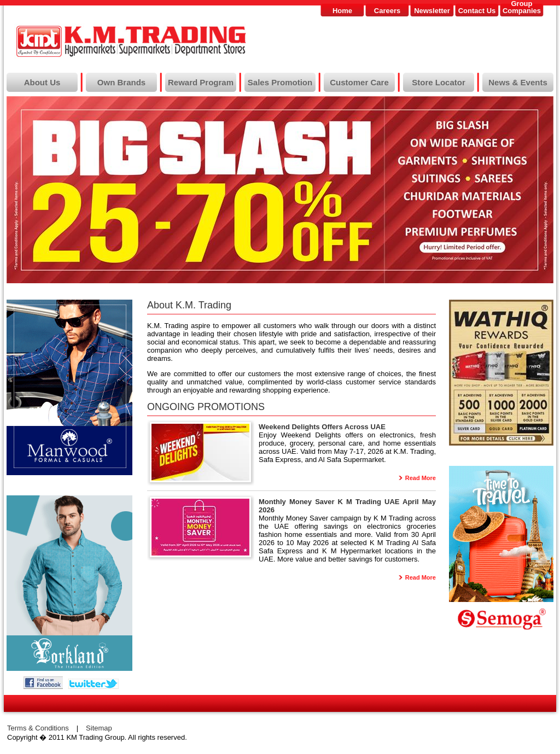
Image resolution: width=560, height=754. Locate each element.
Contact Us (477, 11)
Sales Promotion (280, 82)
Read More (421, 478)
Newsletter (432, 11)
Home (342, 11)
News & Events (518, 82)
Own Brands (121, 82)
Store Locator (439, 82)
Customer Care (359, 82)
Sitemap (99, 728)
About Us (42, 82)
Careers (387, 11)
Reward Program (201, 82)
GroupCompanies (522, 7)
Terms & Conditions (38, 728)
